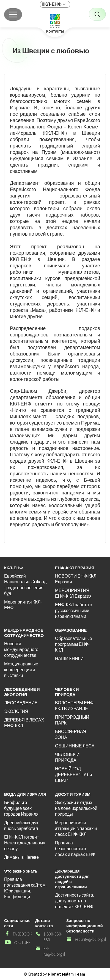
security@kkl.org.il (86, 939)
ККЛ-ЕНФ (52, 4)
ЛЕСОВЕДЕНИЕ (21, 703)
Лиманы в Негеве (21, 857)
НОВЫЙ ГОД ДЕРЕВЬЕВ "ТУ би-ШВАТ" (74, 775)
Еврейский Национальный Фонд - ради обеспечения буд (25, 585)
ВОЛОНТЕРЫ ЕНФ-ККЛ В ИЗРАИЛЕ (75, 706)
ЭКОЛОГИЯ (16, 711)
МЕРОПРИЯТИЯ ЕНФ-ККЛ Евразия (73, 593)
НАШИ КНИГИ (69, 659)
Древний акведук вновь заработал (21, 826)
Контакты (55, 31)
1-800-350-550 (49, 937)
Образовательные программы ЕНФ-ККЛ (74, 644)
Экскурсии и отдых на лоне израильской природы (76, 808)
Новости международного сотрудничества (21, 650)
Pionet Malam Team (67, 974)
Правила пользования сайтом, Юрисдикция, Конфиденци (25, 888)
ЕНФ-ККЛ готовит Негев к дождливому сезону (25, 843)
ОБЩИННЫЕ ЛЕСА (75, 746)
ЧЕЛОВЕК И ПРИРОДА (67, 757)
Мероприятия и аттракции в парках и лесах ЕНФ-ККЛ (76, 828)
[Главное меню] (13, 15)
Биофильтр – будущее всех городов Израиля (21, 808)
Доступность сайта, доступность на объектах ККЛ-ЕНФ (75, 901)
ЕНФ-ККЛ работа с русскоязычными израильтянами (73, 611)
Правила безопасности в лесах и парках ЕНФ (75, 849)
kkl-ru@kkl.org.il (50, 951)
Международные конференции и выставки (21, 670)
